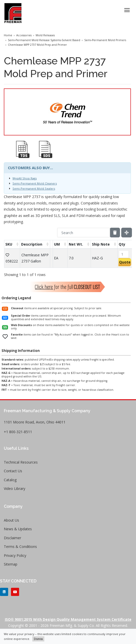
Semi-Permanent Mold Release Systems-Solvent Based (44, 40)
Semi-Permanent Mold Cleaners (35, 183)
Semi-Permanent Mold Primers (105, 40)
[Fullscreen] (127, 233)
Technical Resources (21, 462)
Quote (125, 262)
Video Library (15, 488)
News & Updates (18, 529)
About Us (11, 520)
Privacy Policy (15, 555)
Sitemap (11, 564)
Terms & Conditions (20, 547)
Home (8, 35)
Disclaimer (12, 538)
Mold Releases (45, 35)
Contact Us (13, 471)
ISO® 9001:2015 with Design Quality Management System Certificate (68, 619)
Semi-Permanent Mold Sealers (34, 188)
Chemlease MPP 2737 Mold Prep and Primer (37, 45)
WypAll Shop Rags (25, 178)
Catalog (10, 480)
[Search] (84, 233)
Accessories (24, 35)
